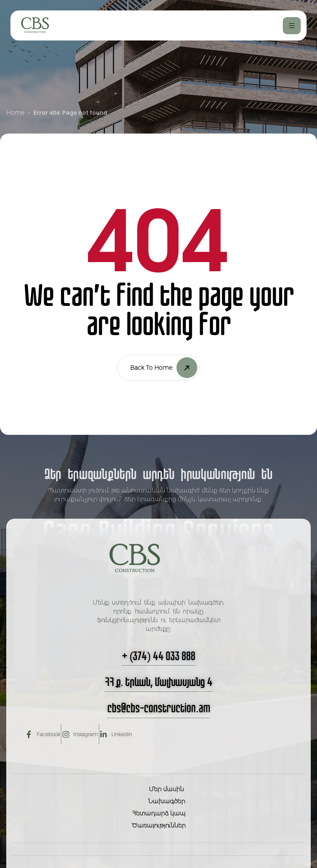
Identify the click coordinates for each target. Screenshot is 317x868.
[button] (158, 676)
